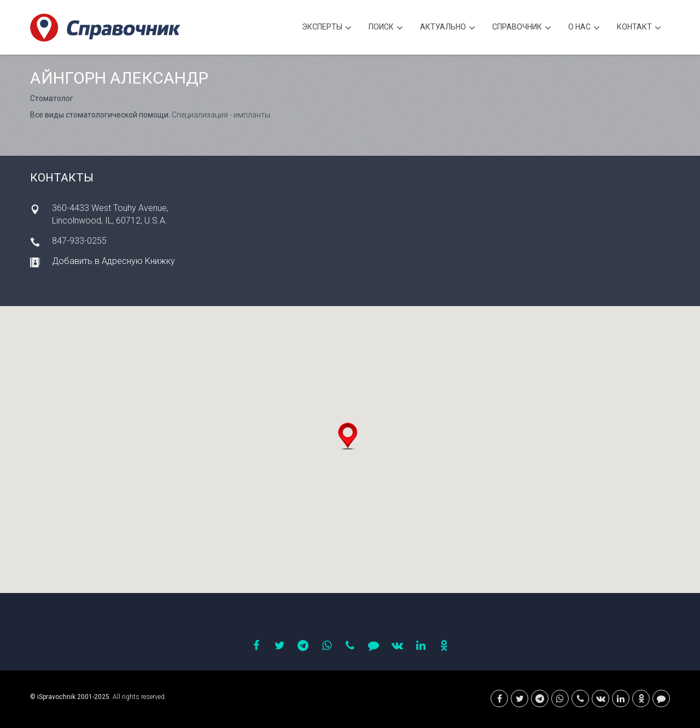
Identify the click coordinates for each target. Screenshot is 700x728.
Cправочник (522, 28)
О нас (584, 28)
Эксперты (327, 28)
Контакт (639, 28)
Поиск (386, 28)
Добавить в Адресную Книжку (113, 261)
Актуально (448, 28)
